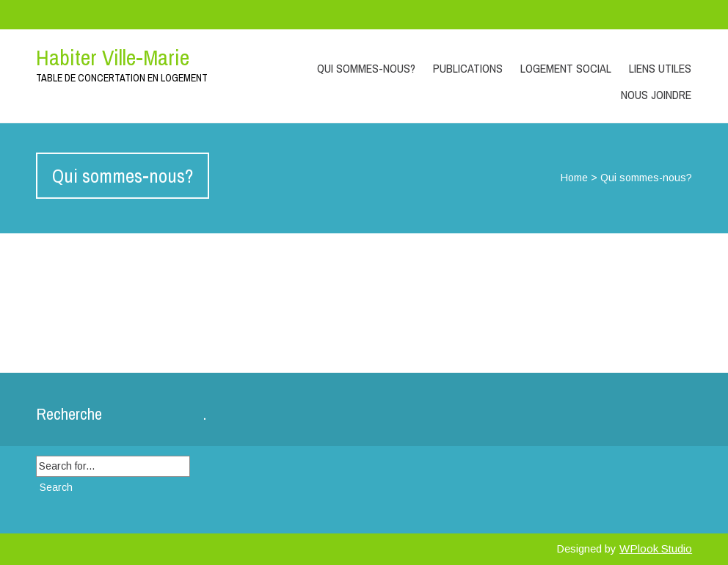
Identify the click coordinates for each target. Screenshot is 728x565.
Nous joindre (656, 95)
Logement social (566, 68)
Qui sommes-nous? (366, 68)
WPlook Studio (656, 548)
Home (574, 178)
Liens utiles (660, 68)
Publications (468, 68)
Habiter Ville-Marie (113, 57)
